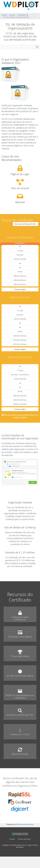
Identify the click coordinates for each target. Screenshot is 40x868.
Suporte (4, 15)
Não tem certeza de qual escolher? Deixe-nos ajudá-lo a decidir (20, 416)
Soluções (12, 15)
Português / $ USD (20, 834)
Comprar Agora (20, 289)
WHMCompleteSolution (25, 824)
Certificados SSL (23, 15)
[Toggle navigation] (37, 47)
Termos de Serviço (24, 839)
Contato (12, 839)
